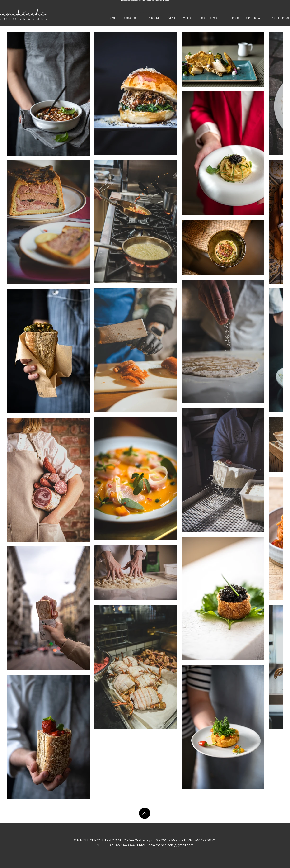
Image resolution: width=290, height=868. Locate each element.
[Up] (145, 813)
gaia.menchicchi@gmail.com (171, 845)
